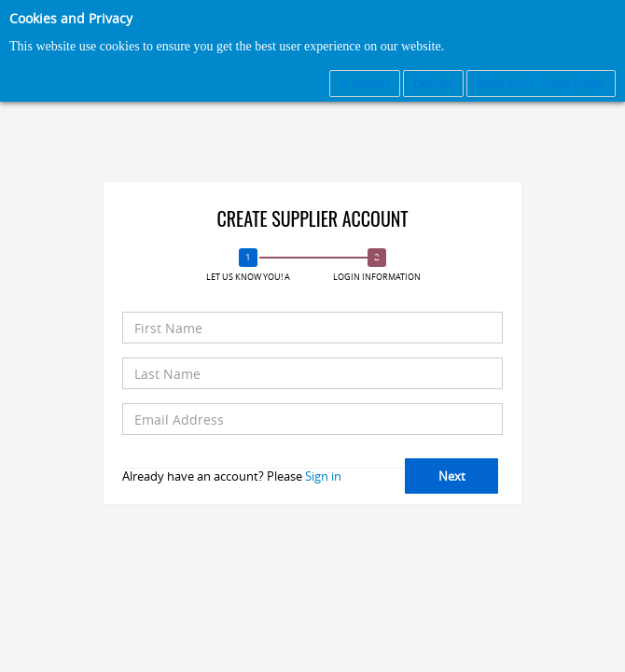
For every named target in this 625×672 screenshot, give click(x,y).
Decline (433, 83)
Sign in (323, 476)
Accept (370, 83)
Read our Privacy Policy (541, 83)
